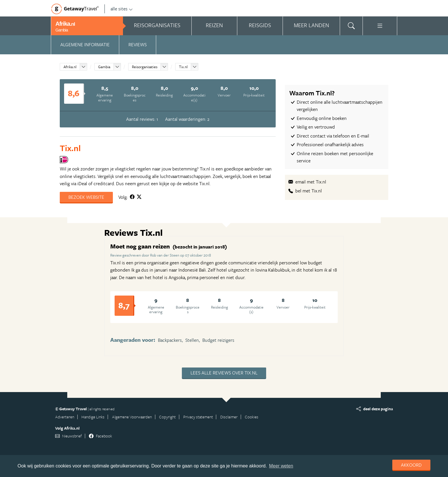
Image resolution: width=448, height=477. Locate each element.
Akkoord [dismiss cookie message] (411, 465)
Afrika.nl (70, 67)
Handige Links (93, 417)
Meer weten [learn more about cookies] (281, 466)
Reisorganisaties (145, 67)
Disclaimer (229, 417)
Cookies (252, 417)
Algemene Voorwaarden (132, 417)
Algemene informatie (85, 44)
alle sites (122, 9)
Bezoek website (86, 197)
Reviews (138, 44)
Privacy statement (198, 417)
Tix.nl (183, 67)
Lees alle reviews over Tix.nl (224, 373)
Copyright (167, 417)
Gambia (104, 67)
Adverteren (65, 417)
